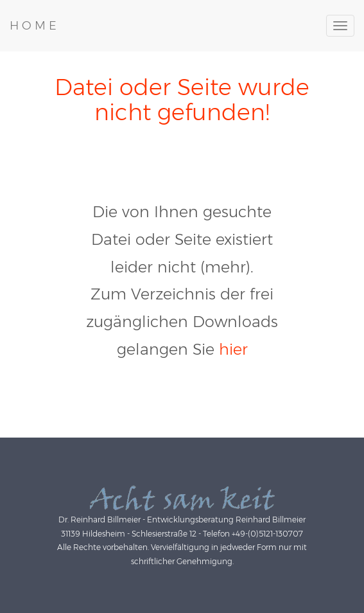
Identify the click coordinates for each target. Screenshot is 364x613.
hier (233, 349)
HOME (35, 26)
